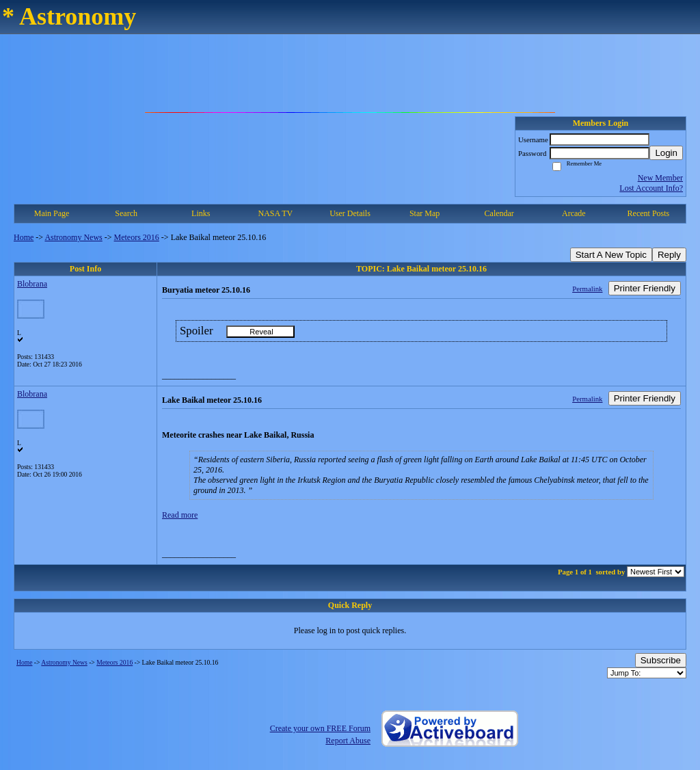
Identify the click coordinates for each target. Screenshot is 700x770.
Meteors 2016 (137, 237)
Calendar (499, 213)
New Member (660, 178)
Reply (669, 255)
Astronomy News (73, 237)
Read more (180, 515)
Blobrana (32, 284)
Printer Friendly (645, 288)
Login (666, 153)
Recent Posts (649, 213)
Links (201, 213)
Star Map (425, 213)
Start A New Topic (611, 255)
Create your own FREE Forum (320, 728)
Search (126, 213)
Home (24, 237)
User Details (350, 213)
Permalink (587, 289)
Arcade (574, 213)
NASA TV (275, 213)
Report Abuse (348, 741)
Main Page (52, 213)
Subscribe (661, 660)
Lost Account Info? (651, 188)
